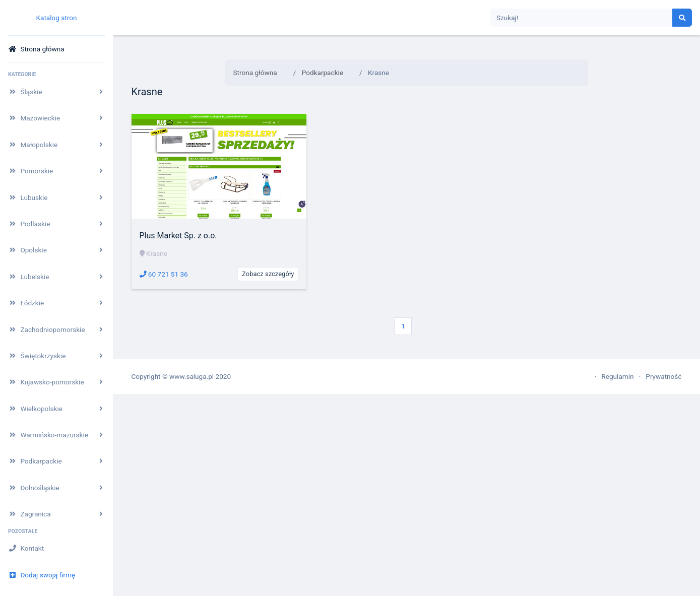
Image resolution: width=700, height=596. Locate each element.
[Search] (582, 18)
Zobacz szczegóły (268, 274)
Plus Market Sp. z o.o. (178, 236)
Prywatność (663, 376)
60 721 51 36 (164, 274)
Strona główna (255, 73)
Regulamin (617, 376)
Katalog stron (56, 18)
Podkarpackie (323, 73)
